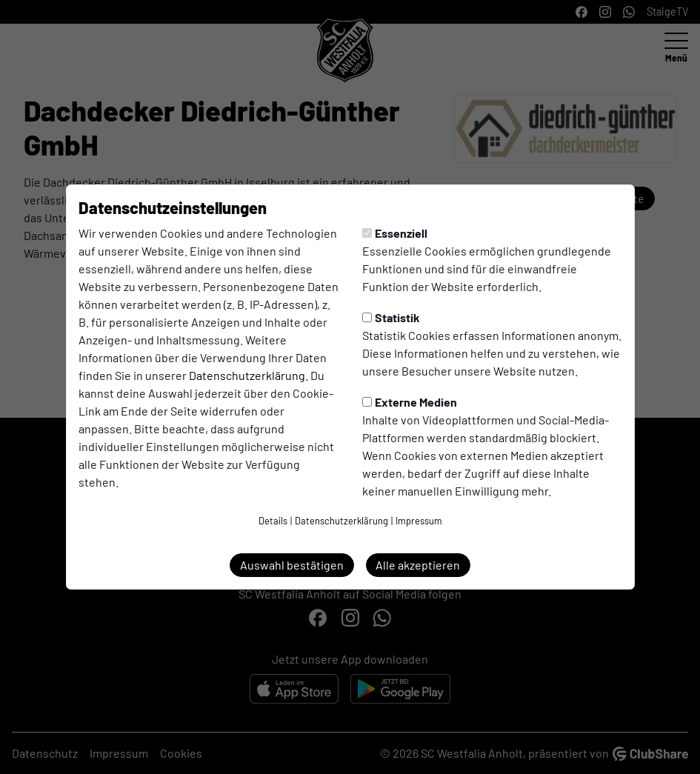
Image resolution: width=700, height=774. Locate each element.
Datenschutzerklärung (247, 375)
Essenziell (395, 233)
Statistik (391, 317)
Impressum (419, 521)
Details (273, 521)
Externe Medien (410, 402)
